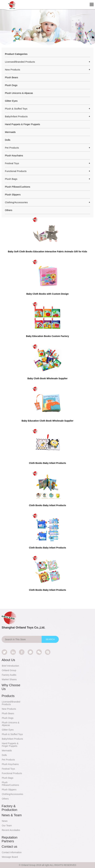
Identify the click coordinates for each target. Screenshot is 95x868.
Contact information (12, 852)
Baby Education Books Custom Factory (48, 336)
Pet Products (8, 760)
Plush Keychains (14, 155)
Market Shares (9, 679)
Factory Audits (9, 675)
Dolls (8, 140)
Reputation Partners (10, 839)
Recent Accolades (11, 830)
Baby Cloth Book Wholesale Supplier (47, 378)
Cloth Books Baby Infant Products (47, 463)
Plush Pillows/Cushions (18, 187)
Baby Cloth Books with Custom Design (47, 294)
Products (8, 696)
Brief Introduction (10, 666)
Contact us (9, 847)
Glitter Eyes (11, 101)
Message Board (10, 857)
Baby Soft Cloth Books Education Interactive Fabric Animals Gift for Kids (47, 252)
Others (9, 210)
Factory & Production (9, 808)
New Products (9, 709)
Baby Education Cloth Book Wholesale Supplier (47, 421)
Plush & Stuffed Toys (12, 734)
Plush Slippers (13, 195)
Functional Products (12, 773)
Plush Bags (8, 778)
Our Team (7, 826)
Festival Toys (8, 769)
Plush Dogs (11, 85)
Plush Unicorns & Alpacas (19, 93)
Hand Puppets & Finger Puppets (22, 124)
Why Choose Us (11, 687)
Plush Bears (12, 77)
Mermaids (10, 132)
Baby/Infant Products (12, 739)
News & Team (12, 815)
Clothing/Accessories (12, 794)
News (5, 821)
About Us (8, 660)
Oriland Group (9, 670)
